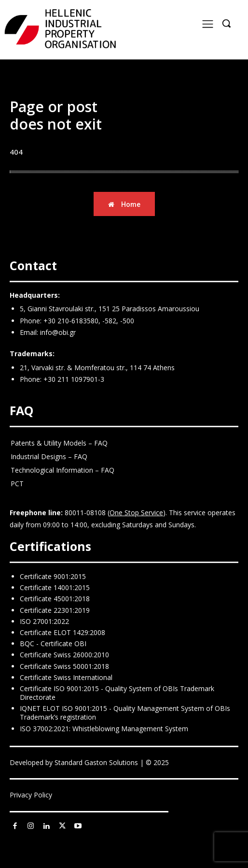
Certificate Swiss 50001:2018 (64, 666)
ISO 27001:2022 (44, 621)
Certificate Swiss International (66, 677)
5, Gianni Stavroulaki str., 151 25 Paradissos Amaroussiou (110, 309)
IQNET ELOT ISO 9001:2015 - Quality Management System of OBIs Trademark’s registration (125, 713)
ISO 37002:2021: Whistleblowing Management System (104, 729)
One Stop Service (136, 513)
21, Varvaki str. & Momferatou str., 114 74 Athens (97, 368)
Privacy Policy (31, 795)
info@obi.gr (58, 332)
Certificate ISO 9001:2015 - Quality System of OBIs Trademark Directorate (117, 693)
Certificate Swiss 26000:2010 (64, 655)
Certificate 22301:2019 (55, 610)
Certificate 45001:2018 (55, 599)
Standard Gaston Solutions (96, 762)
